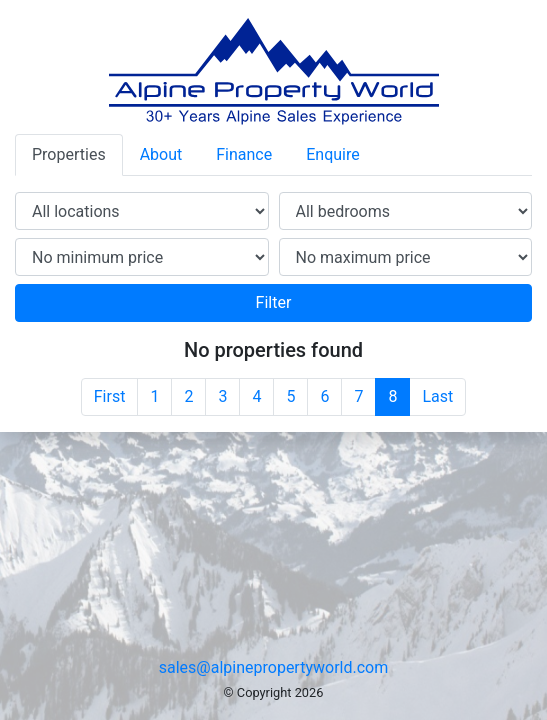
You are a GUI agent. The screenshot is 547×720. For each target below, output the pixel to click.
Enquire (333, 154)
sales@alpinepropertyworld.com (273, 667)
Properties (69, 154)
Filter (274, 302)
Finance (244, 154)
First (110, 396)
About (161, 154)
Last (437, 396)
